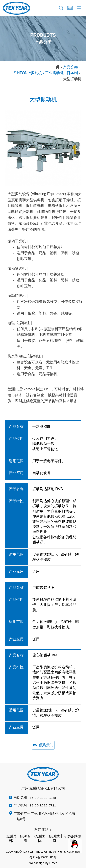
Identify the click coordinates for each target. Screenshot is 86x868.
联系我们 (43, 745)
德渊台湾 (25, 839)
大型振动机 (72, 79)
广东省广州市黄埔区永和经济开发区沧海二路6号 (44, 816)
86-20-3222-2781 (43, 806)
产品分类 (70, 67)
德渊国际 (40, 839)
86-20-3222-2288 (43, 798)
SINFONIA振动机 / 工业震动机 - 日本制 (46, 73)
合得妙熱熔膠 (72, 839)
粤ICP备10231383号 (43, 857)
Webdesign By (39, 863)
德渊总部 (11, 839)
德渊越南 (54, 839)
